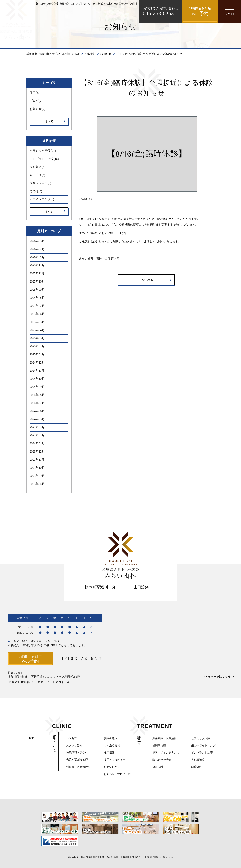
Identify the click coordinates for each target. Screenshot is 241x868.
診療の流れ (110, 738)
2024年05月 (37, 419)
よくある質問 (112, 745)
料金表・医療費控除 (78, 767)
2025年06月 (37, 314)
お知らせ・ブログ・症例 (119, 774)
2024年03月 (37, 427)
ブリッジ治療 (40, 183)
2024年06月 (37, 411)
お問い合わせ (112, 767)
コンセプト (73, 738)
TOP (31, 738)
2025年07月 (37, 306)
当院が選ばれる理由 (78, 760)
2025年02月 (37, 346)
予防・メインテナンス (166, 753)
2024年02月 (37, 435)
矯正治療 (37, 175)
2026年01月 (37, 257)
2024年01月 (37, 443)
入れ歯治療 (198, 760)
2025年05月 (37, 322)
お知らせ (106, 54)
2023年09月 (37, 476)
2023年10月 (37, 468)
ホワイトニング (42, 199)
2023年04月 (37, 484)
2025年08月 (37, 298)
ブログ (36, 101)
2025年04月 (37, 330)
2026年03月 (37, 241)
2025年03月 (37, 338)
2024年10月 (37, 378)
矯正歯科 (158, 767)
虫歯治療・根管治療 (164, 738)
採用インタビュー (114, 760)
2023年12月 (37, 451)
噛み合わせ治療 (162, 760)
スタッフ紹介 (74, 745)
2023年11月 (37, 459)
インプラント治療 (44, 159)
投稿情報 (90, 54)
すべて (49, 121)
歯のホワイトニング (203, 745)
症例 (35, 93)
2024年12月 (37, 362)
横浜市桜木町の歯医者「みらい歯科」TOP (53, 54)
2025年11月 (37, 273)
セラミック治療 (43, 151)
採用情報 (109, 753)
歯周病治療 (159, 745)
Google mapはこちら (217, 676)
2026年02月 (37, 249)
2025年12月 (37, 265)
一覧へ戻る (146, 280)
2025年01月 (37, 354)
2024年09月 (37, 387)
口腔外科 (196, 767)
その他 (36, 191)
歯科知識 (37, 167)
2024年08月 (37, 395)
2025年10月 (37, 281)
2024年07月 (37, 403)
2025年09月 (37, 289)
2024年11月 (37, 370)
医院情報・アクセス (78, 753)
